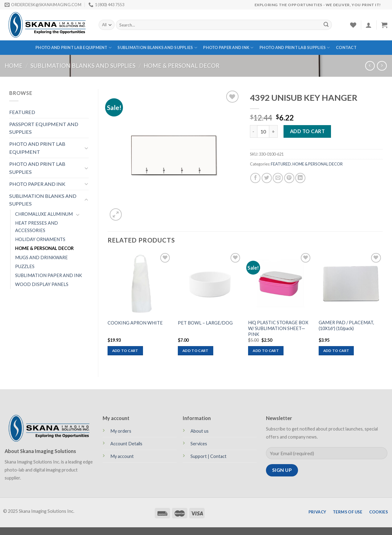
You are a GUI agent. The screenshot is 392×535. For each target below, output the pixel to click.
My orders (121, 431)
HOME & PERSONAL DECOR (182, 66)
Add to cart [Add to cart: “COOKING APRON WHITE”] (125, 351)
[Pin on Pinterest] (289, 178)
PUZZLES (25, 266)
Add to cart (307, 131)
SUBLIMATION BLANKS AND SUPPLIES (157, 48)
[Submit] (326, 25)
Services (199, 444)
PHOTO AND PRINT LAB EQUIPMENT (73, 48)
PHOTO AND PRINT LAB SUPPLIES (295, 48)
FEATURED (22, 112)
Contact (346, 47)
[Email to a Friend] (278, 178)
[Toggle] (86, 148)
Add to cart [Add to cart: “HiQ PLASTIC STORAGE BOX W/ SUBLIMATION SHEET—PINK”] (266, 351)
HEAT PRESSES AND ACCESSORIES (37, 227)
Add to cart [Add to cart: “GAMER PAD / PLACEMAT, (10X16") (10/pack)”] (336, 351)
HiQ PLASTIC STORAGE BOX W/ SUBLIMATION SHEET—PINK (278, 328)
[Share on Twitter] (267, 178)
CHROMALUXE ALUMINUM (44, 214)
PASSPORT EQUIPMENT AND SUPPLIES (44, 128)
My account (122, 456)
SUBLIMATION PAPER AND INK (49, 275)
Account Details (126, 444)
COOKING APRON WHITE (135, 323)
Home (14, 66)
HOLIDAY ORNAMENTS (40, 239)
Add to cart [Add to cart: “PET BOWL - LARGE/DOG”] (196, 351)
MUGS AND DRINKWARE (41, 257)
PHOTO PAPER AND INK (228, 48)
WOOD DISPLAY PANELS (42, 284)
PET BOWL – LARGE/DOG (205, 323)
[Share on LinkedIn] (300, 178)
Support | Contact (208, 456)
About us (200, 431)
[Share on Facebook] (255, 178)
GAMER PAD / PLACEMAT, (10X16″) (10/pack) (346, 325)
